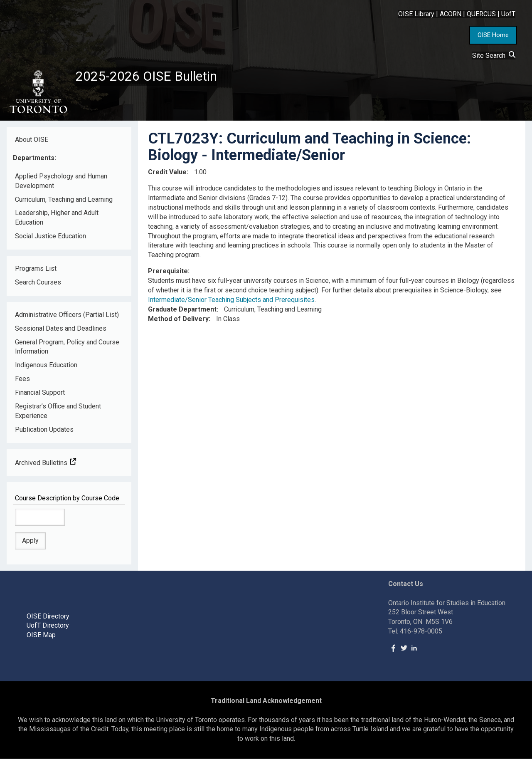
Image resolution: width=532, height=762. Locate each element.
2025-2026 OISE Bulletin (155, 78)
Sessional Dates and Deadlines (61, 332)
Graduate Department (182, 313)
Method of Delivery (178, 322)
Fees (22, 382)
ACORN (451, 14)
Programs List (36, 272)
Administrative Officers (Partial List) (67, 318)
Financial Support (40, 396)
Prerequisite (168, 274)
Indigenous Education (46, 369)
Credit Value (167, 175)
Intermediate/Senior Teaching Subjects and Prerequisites (231, 303)
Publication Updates (44, 433)
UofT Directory (48, 629)
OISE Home (493, 35)
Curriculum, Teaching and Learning (64, 203)
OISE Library (416, 14)
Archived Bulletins (46, 466)
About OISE (32, 143)
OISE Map (41, 638)
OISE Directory (48, 620)
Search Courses (38, 286)
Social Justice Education (50, 239)
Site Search (494, 56)
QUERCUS (481, 14)
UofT (508, 14)
